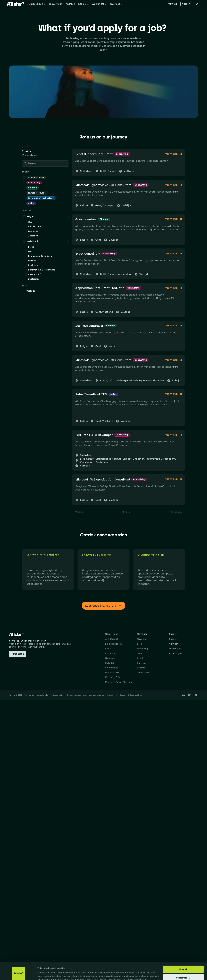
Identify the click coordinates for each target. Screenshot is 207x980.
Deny (183, 973)
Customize (183, 965)
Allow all (183, 956)
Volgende (176, 512)
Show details (44, 974)
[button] (103, 606)
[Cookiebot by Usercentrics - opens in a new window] (19, 974)
